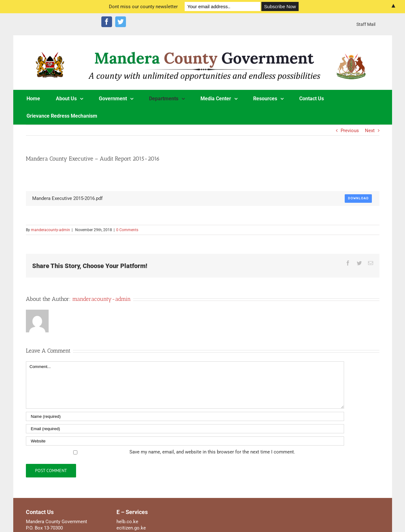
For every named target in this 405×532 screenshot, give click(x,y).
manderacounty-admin (51, 230)
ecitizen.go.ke (131, 528)
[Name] (185, 416)
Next (370, 131)
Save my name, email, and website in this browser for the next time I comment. (212, 452)
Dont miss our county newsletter (143, 7)
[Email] (185, 429)
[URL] (185, 441)
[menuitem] (366, 24)
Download (358, 198)
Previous (350, 131)
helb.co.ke (127, 522)
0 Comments (127, 230)
